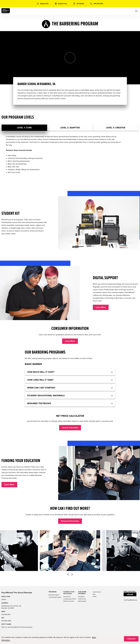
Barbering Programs (54, 595)
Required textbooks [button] (39, 403)
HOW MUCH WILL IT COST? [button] (41, 372)
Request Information (70, 521)
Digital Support (82, 601)
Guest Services (97, 592)
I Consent (131, 639)
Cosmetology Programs (55, 597)
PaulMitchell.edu (132, 600)
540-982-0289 (6, 621)
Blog (94, 594)
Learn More (101, 307)
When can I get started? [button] (41, 388)
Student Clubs (82, 599)
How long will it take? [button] (40, 380)
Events (95, 597)
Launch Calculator (70, 428)
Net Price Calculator (69, 601)
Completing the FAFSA (70, 599)
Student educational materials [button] (46, 396)
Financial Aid (67, 597)
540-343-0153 (6, 614)
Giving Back (81, 597)
